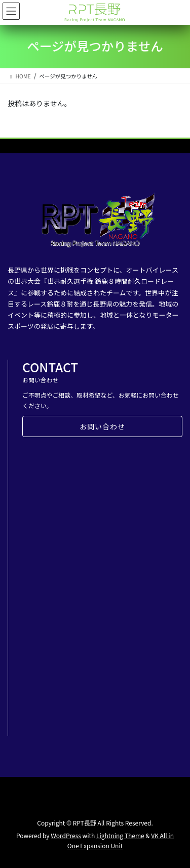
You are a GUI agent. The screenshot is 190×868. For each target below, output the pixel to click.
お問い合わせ (102, 426)
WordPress (66, 835)
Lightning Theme (120, 835)
